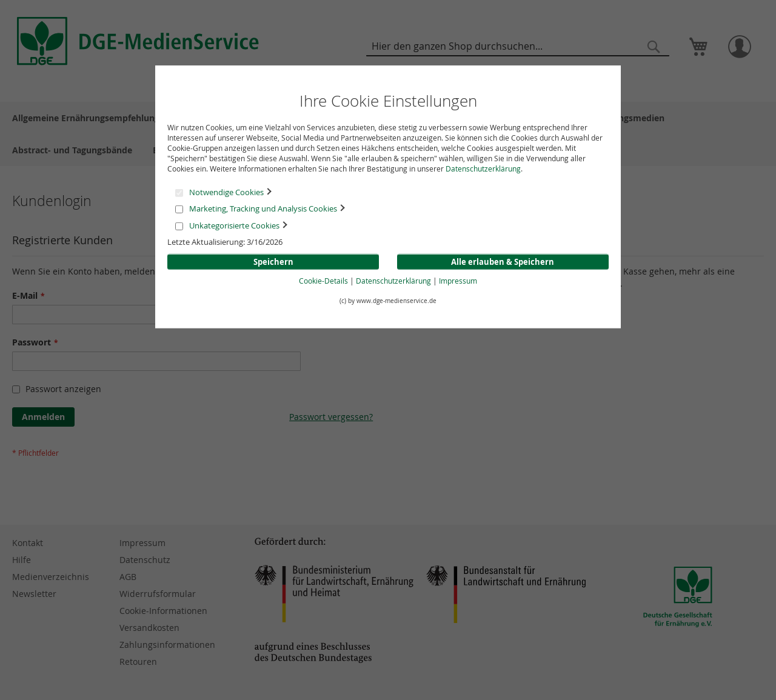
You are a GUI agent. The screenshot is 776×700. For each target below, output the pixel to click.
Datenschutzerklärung (483, 168)
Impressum (458, 281)
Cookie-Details (323, 281)
